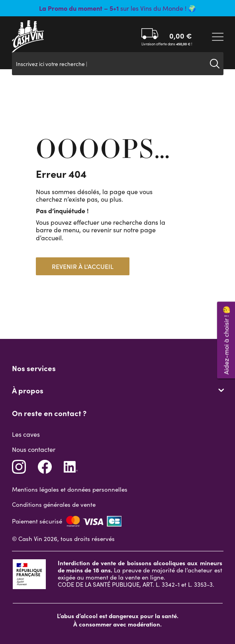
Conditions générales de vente (54, 504)
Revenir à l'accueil (83, 266)
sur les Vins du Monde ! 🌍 (117, 8)
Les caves (26, 434)
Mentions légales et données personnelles (70, 489)
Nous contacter (34, 449)
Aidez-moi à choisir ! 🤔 (226, 340)
